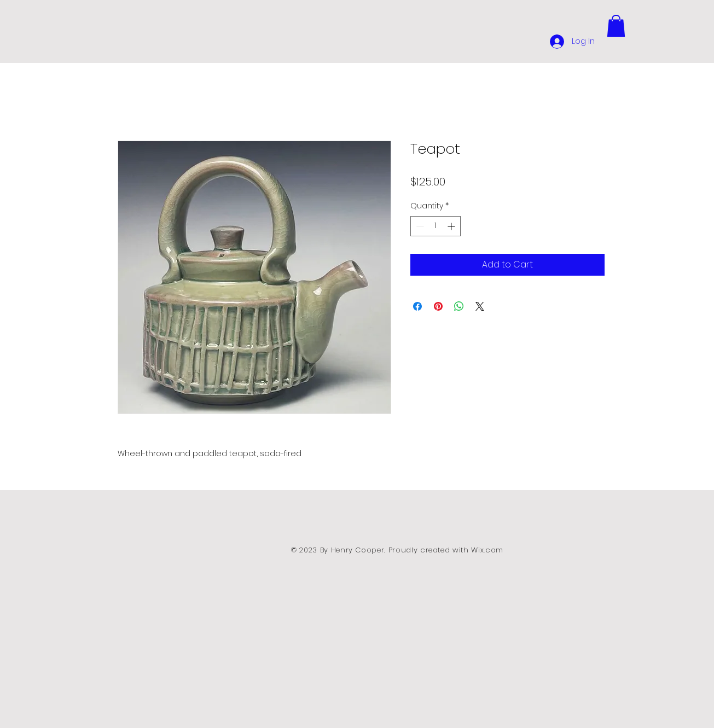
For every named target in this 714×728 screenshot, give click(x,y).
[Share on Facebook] (417, 306)
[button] (616, 26)
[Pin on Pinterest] (438, 306)
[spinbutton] (436, 226)
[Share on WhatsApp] (459, 306)
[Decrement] (419, 226)
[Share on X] (480, 306)
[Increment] (452, 226)
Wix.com (487, 550)
